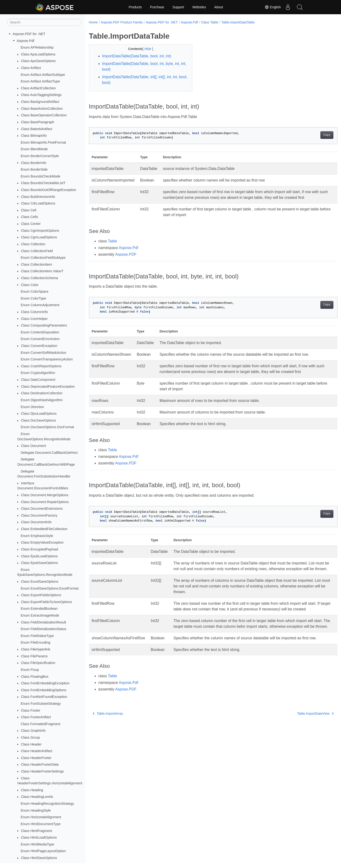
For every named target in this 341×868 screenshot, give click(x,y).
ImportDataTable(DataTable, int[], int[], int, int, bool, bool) (142, 80)
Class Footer (31, 710)
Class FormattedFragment (40, 724)
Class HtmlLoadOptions (39, 837)
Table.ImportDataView (298, 736)
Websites (199, 7)
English (273, 7)
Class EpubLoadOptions (39, 556)
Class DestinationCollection (42, 393)
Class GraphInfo (33, 731)
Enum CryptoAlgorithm (38, 373)
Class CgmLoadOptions (39, 237)
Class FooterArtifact (36, 717)
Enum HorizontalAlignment (41, 817)
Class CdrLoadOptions (38, 203)
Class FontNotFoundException (44, 697)
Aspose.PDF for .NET (29, 34)
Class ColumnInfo (34, 312)
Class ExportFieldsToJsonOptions (46, 602)
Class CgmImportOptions (40, 231)
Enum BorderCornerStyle (40, 156)
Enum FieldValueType (37, 636)
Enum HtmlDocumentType (41, 824)
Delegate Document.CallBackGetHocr (49, 453)
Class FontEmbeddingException (45, 683)
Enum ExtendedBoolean (39, 609)
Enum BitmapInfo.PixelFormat (43, 142)
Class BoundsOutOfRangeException (48, 190)
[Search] (44, 22)
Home (93, 22)
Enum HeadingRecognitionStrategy (47, 804)
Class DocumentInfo (36, 522)
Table (112, 247)
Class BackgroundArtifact (40, 102)
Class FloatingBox (35, 677)
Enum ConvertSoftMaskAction (43, 353)
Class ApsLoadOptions (38, 54)
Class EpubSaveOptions (39, 563)
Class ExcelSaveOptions (40, 582)
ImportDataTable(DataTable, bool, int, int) (137, 56)
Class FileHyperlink (35, 649)
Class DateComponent (38, 380)
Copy (310, 135)
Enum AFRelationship (37, 47)
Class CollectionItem (36, 264)
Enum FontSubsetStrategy (41, 704)
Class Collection (33, 244)
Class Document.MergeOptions (45, 495)
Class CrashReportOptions (41, 366)
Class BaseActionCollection (42, 109)
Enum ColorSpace (35, 291)
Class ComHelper (34, 319)
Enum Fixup (30, 670)
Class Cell (29, 210)
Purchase (157, 7)
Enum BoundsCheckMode (40, 176)
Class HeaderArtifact (37, 751)
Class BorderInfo (34, 163)
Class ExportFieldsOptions (41, 595)
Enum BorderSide (34, 169)
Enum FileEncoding (35, 642)
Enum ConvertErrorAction (40, 339)
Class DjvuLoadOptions (39, 414)
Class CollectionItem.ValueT (42, 271)
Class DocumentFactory (39, 515)
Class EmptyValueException (42, 542)
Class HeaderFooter (36, 758)
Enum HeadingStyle (36, 810)
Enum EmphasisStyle (37, 536)
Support (178, 7)
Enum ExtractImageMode (40, 615)
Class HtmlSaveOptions (39, 858)
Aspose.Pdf (26, 41)
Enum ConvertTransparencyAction (47, 359)
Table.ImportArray (108, 736)
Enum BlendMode (34, 149)
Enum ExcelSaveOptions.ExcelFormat (50, 588)
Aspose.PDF (126, 260)
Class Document (33, 446)
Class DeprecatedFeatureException (48, 386)
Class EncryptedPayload (39, 549)
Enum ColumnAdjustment (40, 305)
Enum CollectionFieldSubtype (43, 258)
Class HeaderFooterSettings (42, 771)
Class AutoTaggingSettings (41, 95)
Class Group (30, 737)
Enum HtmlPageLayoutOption (43, 851)
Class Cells (29, 217)
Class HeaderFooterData (40, 764)
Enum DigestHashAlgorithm (42, 400)
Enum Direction (32, 407)
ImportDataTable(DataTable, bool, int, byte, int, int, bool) (142, 66)
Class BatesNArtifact (37, 129)
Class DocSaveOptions (38, 420)
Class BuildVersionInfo (38, 197)
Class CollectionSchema (39, 278)
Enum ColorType (33, 298)
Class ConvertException (39, 346)
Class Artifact (31, 68)
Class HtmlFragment (36, 831)
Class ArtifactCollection (38, 88)
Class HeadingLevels (37, 797)
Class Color (30, 285)
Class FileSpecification (38, 663)
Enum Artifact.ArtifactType (40, 81)
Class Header (31, 744)
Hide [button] (145, 49)
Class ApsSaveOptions (38, 61)
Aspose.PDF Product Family (122, 22)
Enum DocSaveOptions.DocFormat (47, 427)
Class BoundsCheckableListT (43, 183)
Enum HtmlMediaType (37, 844)
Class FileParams (34, 656)
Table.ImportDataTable (238, 22)
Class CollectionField (37, 251)
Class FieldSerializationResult (43, 622)
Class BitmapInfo (34, 136)
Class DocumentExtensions (42, 509)
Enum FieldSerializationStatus (43, 629)
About (219, 7)
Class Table (210, 22)
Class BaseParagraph (37, 122)
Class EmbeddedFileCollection (44, 529)
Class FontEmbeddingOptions (44, 690)
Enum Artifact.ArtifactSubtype (43, 75)
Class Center (31, 224)
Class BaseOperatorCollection (44, 115)
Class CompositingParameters (44, 325)
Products (135, 7)
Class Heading (32, 790)
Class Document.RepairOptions (45, 502)
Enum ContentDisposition (40, 332)
